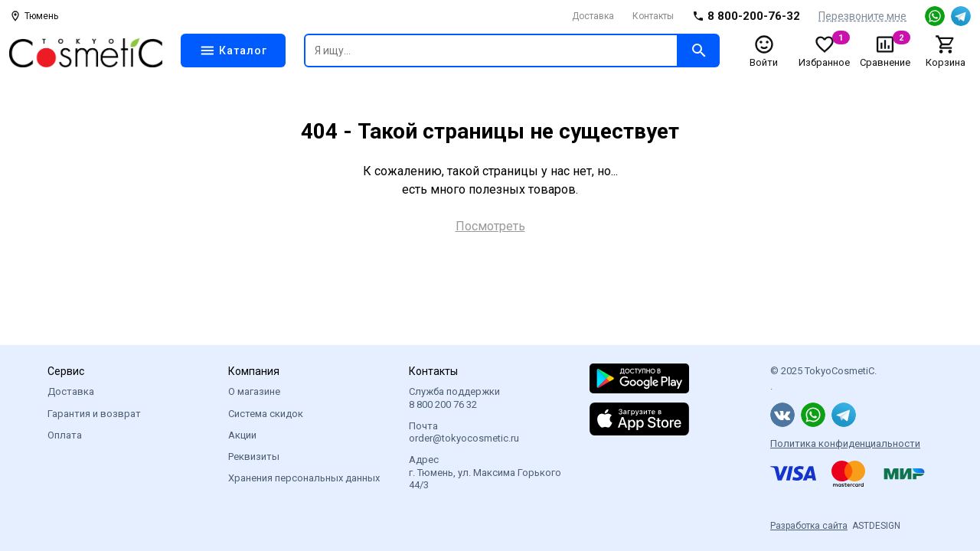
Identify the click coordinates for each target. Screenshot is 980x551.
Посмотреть (490, 226)
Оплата (65, 435)
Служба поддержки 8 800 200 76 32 (454, 398)
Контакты (653, 16)
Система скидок (266, 414)
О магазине (254, 391)
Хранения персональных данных (304, 478)
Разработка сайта (809, 526)
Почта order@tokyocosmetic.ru (464, 432)
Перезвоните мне (862, 16)
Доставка (593, 16)
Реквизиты (254, 456)
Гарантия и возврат (94, 414)
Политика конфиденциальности (845, 443)
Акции (242, 435)
